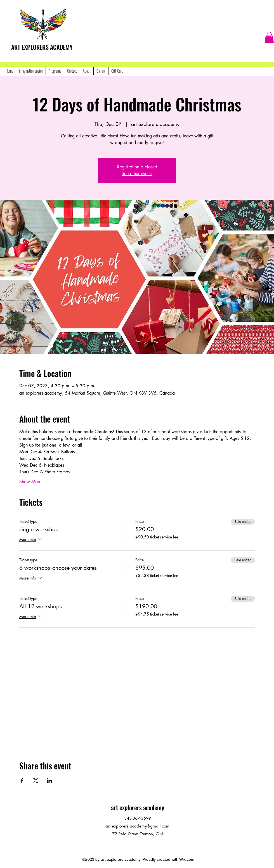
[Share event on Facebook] (22, 781)
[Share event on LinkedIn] (49, 781)
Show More (30, 482)
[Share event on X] (36, 781)
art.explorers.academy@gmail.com (137, 826)
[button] (269, 38)
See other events (137, 174)
